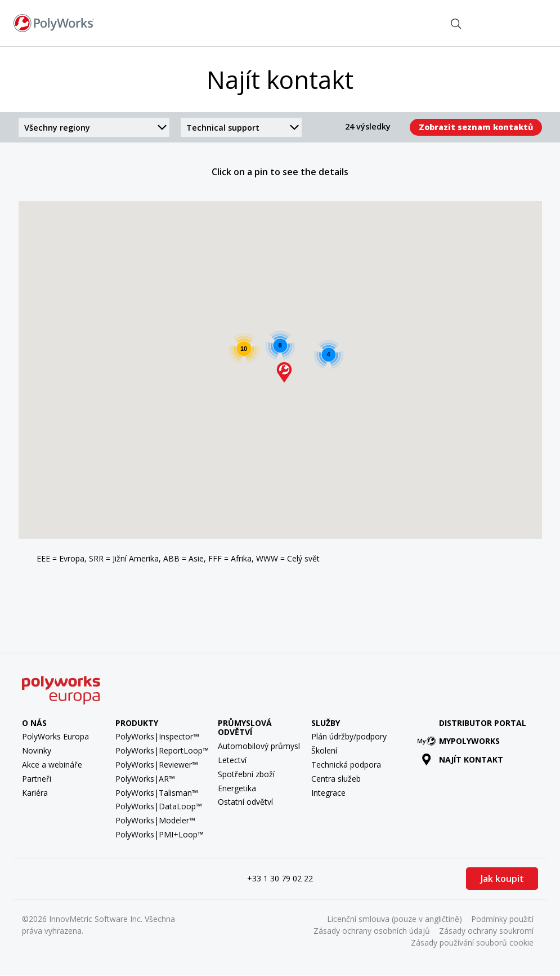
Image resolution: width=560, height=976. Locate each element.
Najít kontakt (411, 23)
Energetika (237, 788)
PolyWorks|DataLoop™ (159, 806)
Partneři (37, 779)
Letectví (232, 760)
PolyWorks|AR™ (145, 779)
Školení (324, 750)
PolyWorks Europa (55, 736)
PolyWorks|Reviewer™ (157, 765)
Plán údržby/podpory (349, 736)
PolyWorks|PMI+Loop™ (160, 834)
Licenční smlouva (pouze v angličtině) (395, 919)
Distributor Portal (483, 723)
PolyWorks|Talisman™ (157, 793)
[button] (284, 372)
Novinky (37, 750)
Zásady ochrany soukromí (486, 931)
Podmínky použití (502, 919)
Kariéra (35, 793)
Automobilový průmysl (259, 746)
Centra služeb (336, 779)
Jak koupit (502, 879)
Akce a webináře (52, 765)
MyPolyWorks (461, 741)
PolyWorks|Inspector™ (157, 736)
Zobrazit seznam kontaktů (476, 127)
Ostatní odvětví (245, 802)
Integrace (328, 793)
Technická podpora (346, 765)
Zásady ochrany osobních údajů (372, 931)
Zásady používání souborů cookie (472, 942)
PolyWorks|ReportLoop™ (162, 750)
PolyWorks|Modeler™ (155, 820)
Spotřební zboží (246, 774)
